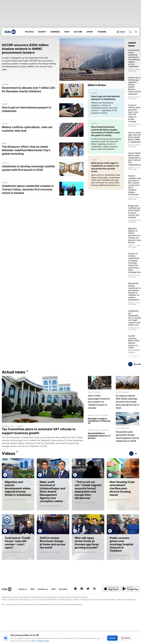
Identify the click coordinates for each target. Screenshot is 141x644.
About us (23, 589)
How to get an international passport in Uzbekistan (27, 109)
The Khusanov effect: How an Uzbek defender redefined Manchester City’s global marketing (26, 150)
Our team (63, 589)
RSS (32, 589)
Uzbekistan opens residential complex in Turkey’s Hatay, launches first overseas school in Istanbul (28, 189)
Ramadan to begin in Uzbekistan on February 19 (99, 421)
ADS (53, 589)
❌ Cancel (125, 638)
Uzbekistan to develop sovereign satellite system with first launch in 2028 (28, 168)
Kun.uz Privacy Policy (41, 641)
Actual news (14, 372)
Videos (8, 454)
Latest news (132, 44)
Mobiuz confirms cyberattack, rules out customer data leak (27, 129)
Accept (112, 638)
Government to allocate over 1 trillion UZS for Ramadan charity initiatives (28, 90)
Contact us (43, 589)
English (121, 32)
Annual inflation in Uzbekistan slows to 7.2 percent (99, 436)
